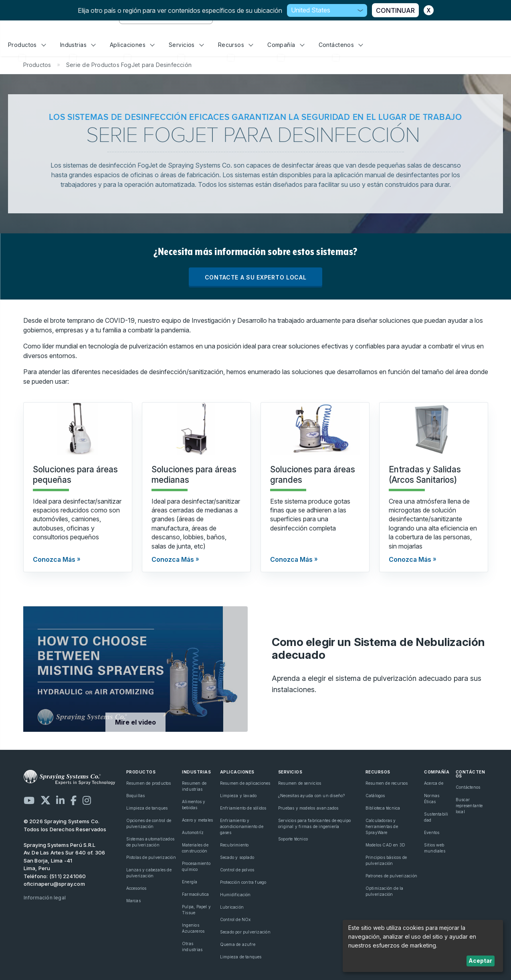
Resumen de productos (149, 783)
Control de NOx (235, 919)
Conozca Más (54, 559)
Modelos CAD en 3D (386, 845)
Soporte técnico (293, 839)
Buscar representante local (469, 806)
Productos (27, 45)
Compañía (286, 45)
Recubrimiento (234, 845)
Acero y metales (197, 820)
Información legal (45, 898)
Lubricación (232, 907)
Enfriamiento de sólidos (243, 808)
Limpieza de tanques (147, 808)
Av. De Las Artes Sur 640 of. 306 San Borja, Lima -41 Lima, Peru (65, 860)
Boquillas (136, 796)
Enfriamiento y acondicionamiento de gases (242, 826)
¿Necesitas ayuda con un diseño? (312, 796)
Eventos (432, 832)
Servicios (186, 45)
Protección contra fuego (243, 882)
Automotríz (193, 832)
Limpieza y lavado (238, 796)
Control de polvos (237, 870)
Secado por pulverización (245, 932)
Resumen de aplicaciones (245, 783)
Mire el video (135, 722)
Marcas (133, 901)
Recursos (236, 45)
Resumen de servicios (300, 783)
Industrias (78, 45)
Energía (190, 882)
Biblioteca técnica (383, 808)
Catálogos (375, 796)
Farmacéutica (196, 894)
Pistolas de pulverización (151, 857)
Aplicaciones (132, 45)
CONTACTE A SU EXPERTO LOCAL (256, 277)
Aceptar (480, 961)
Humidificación (235, 895)
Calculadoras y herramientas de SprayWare (382, 826)
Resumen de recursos (387, 783)
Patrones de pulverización (391, 876)
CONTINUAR (395, 10)
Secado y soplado (237, 857)
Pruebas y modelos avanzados (308, 808)
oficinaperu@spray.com (54, 884)
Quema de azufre (238, 944)
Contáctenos (341, 45)
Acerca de (434, 783)
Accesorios (136, 888)
